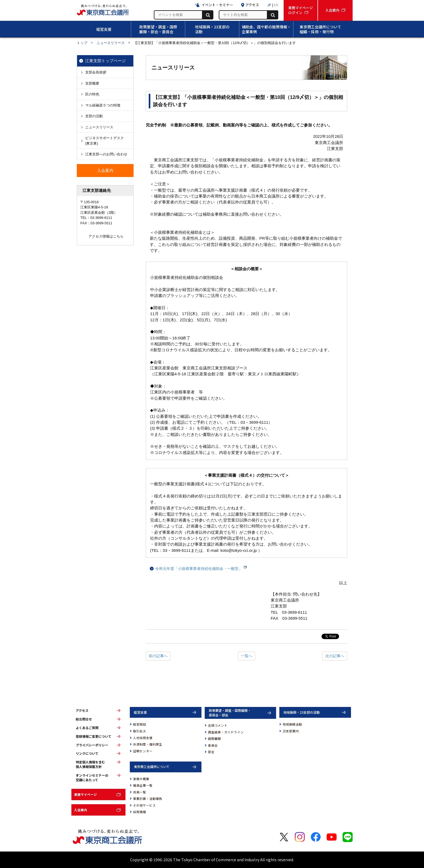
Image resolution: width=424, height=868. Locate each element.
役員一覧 (140, 792)
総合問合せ (84, 719)
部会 (211, 752)
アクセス (82, 710)
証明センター (143, 751)
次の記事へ (335, 656)
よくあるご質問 (87, 728)
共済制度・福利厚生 (148, 744)
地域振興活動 (292, 724)
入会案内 (81, 810)
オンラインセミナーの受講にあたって (92, 778)
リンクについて (87, 753)
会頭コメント (218, 725)
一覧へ (247, 656)
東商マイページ (85, 794)
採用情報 (140, 812)
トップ (82, 43)
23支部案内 (291, 731)
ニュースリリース (111, 43)
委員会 (213, 745)
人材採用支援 (143, 738)
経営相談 (140, 724)
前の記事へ (158, 656)
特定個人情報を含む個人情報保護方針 (90, 764)
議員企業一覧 (143, 785)
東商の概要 (141, 779)
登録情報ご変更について (94, 736)
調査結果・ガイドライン (226, 732)
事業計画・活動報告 (148, 799)
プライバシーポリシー (92, 745)
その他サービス (144, 805)
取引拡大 (140, 731)
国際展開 (214, 739)
